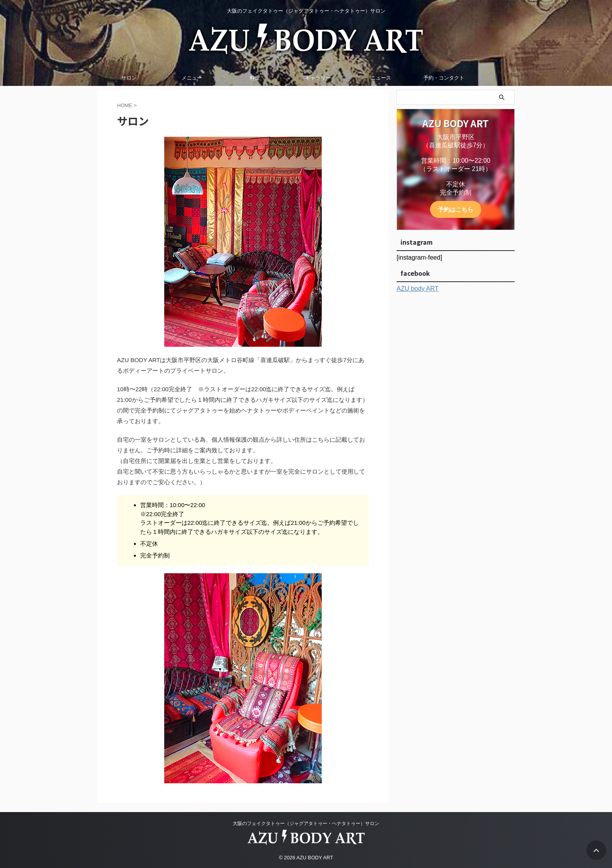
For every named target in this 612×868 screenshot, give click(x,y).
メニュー (192, 78)
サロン (129, 78)
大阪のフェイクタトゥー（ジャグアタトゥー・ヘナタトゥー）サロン (306, 822)
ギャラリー (318, 78)
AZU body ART (417, 289)
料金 (255, 78)
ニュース (381, 78)
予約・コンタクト (444, 78)
